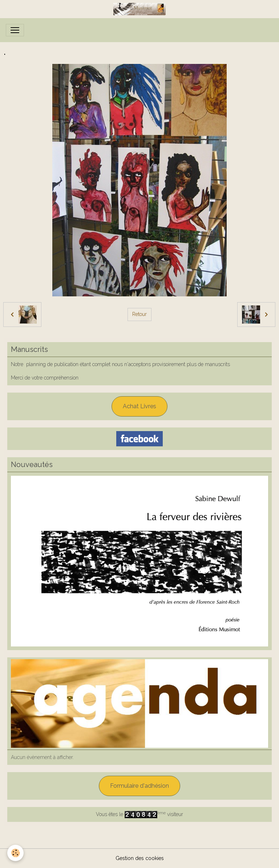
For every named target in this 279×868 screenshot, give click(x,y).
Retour (139, 314)
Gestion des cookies (140, 858)
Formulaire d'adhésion (139, 786)
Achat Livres (139, 406)
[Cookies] (15, 853)
